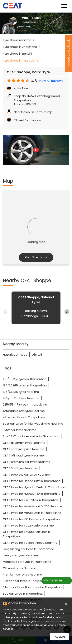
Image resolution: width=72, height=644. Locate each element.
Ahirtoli (37, 355)
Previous (5, 312)
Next (67, 312)
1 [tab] (36, 29)
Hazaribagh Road (15, 355)
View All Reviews (51, 81)
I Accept (59, 637)
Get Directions (36, 257)
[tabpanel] (36, 23)
